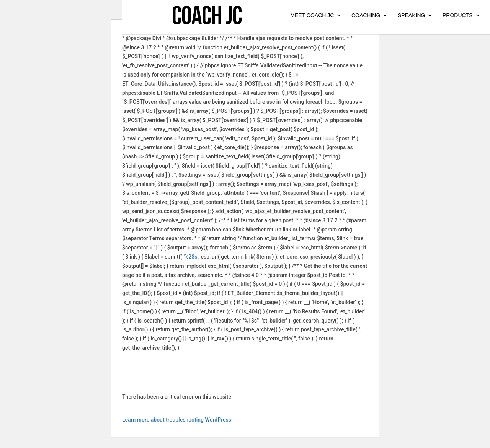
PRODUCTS (458, 15)
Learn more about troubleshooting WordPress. (177, 420)
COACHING (366, 15)
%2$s (191, 257)
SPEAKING (412, 15)
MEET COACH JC (312, 15)
